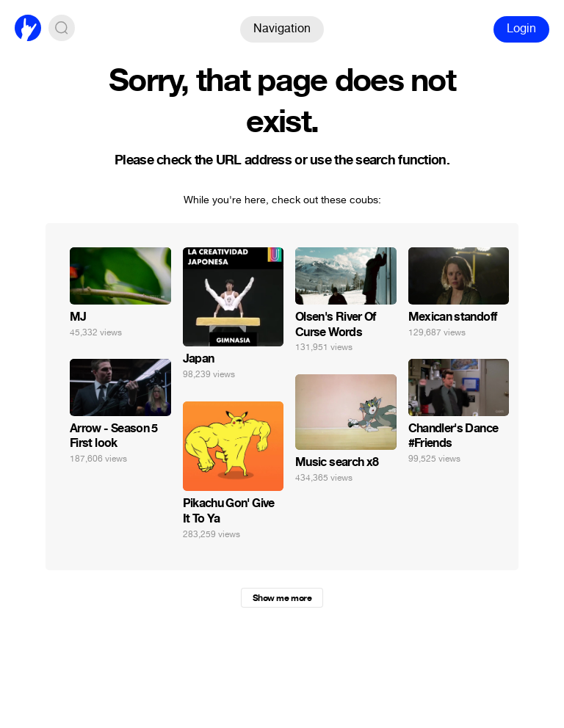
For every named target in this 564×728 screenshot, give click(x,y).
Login (521, 28)
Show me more (282, 598)
